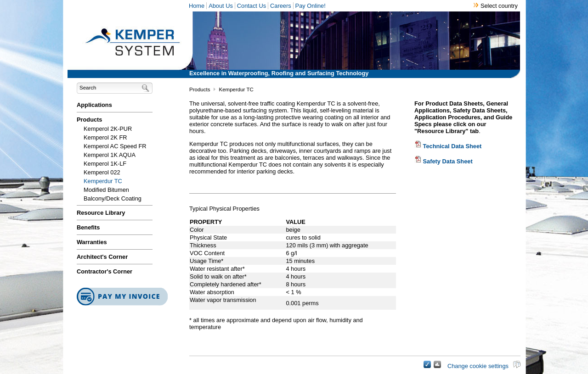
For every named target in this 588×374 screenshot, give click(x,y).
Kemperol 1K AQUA (110, 155)
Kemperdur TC (103, 181)
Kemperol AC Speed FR (115, 146)
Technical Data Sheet (448, 146)
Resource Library (101, 213)
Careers (281, 6)
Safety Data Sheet (444, 161)
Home (197, 6)
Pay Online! (311, 6)
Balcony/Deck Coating (113, 198)
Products (89, 120)
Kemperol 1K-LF (105, 164)
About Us (221, 6)
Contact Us (252, 6)
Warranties (92, 242)
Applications (94, 105)
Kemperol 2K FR (105, 137)
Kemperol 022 (102, 172)
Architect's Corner (102, 257)
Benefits (88, 227)
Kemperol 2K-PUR (108, 129)
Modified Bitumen (106, 190)
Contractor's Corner (105, 271)
